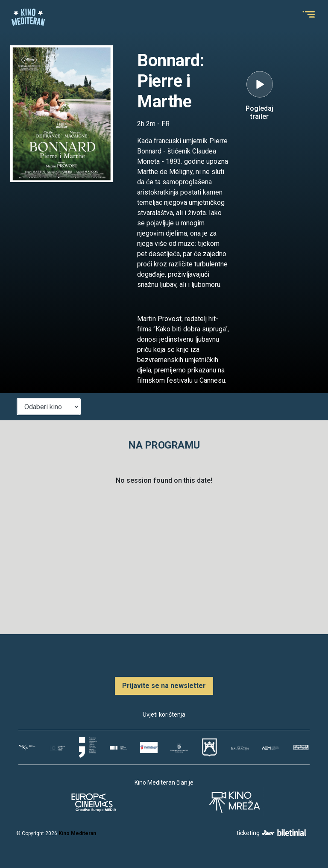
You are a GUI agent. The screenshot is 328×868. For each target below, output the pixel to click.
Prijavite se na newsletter (164, 686)
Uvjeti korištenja (164, 714)
